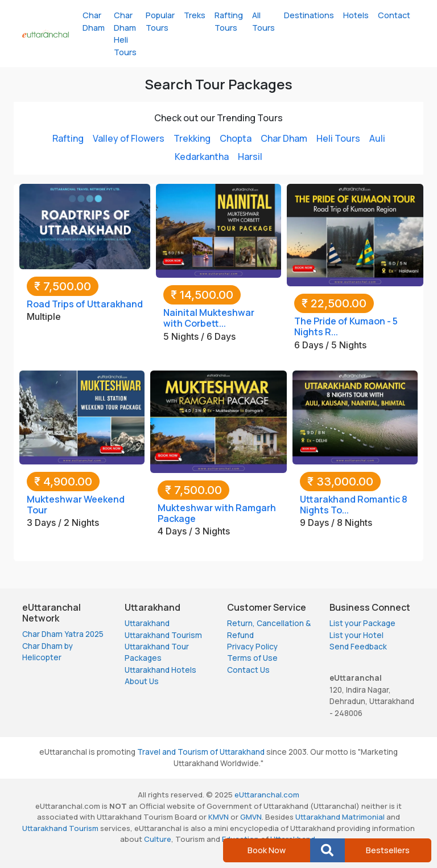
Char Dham (94, 21)
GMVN (251, 817)
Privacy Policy (252, 647)
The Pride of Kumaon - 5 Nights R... (346, 326)
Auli (377, 138)
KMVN (218, 817)
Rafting (68, 138)
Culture (158, 839)
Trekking (192, 138)
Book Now (267, 850)
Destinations (309, 15)
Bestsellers (388, 850)
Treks (195, 15)
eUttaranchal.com (267, 795)
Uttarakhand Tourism (163, 635)
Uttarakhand (147, 623)
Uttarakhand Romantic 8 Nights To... (354, 505)
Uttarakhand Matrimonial (340, 817)
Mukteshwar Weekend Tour (76, 505)
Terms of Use (252, 658)
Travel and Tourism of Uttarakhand (201, 752)
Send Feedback (358, 647)
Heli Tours (338, 138)
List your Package (362, 623)
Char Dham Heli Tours (125, 34)
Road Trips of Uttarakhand (85, 304)
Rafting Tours (229, 21)
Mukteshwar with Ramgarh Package (217, 513)
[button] (327, 850)
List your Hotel (356, 635)
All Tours (263, 21)
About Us (142, 681)
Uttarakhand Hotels (160, 670)
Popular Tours (160, 21)
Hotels (356, 15)
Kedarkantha (202, 157)
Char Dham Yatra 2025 (63, 634)
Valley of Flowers (129, 138)
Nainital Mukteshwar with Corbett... (209, 318)
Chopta (236, 138)
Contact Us (248, 670)
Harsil (250, 157)
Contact (394, 15)
